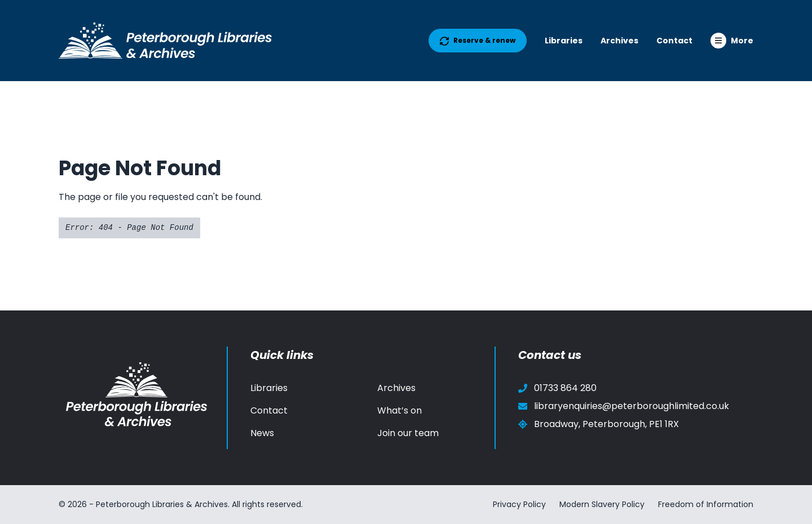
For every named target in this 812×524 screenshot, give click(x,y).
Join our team (408, 433)
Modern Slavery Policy (602, 504)
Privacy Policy (519, 504)
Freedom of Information (706, 504)
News (262, 433)
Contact (674, 41)
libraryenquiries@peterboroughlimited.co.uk (624, 406)
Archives (619, 41)
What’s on (400, 410)
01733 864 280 (557, 388)
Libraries (564, 41)
